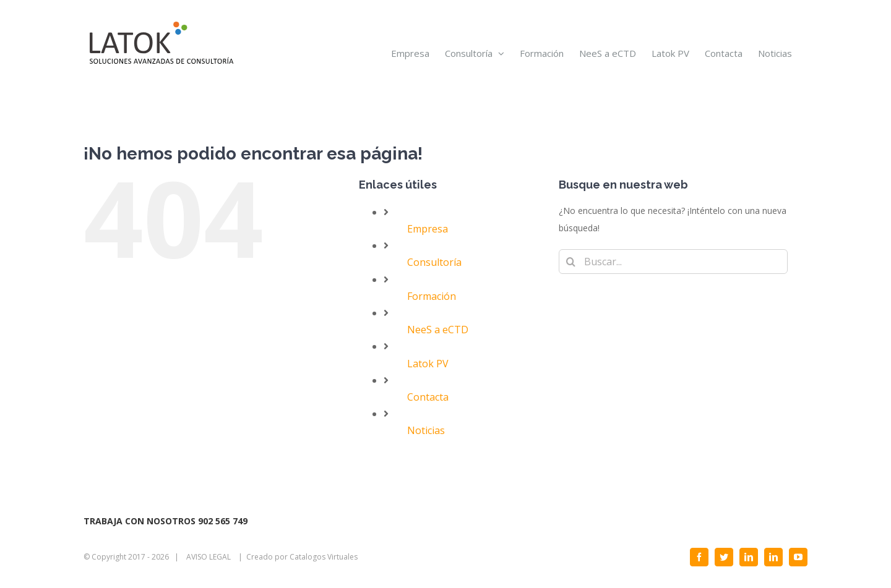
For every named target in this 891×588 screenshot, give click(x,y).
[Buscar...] (673, 262)
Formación (432, 296)
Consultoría (434, 262)
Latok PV (428, 364)
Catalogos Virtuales (324, 557)
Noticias (426, 430)
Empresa (428, 229)
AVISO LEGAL (209, 557)
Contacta (428, 397)
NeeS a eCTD (438, 330)
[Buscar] (571, 262)
